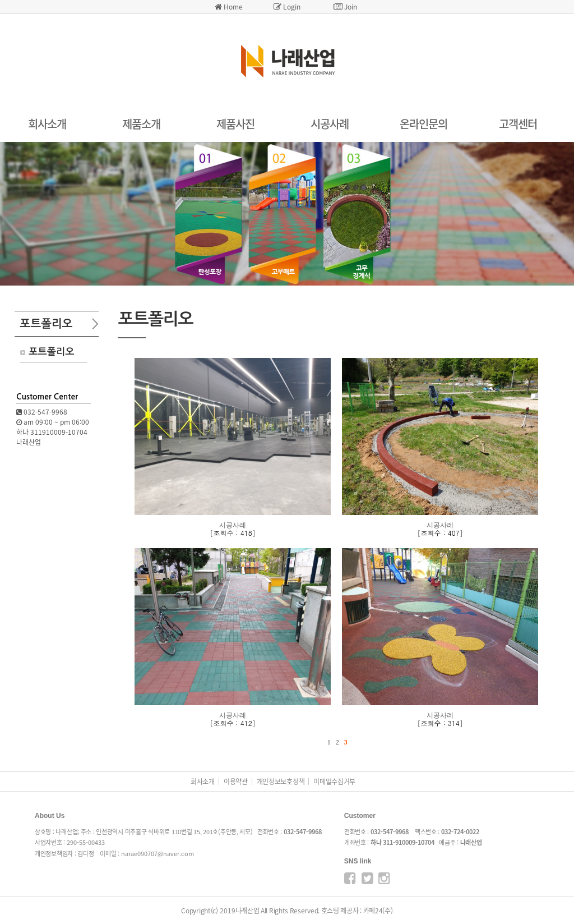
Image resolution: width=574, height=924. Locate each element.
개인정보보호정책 (281, 782)
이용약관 (236, 782)
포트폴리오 (51, 352)
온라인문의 (423, 124)
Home (229, 7)
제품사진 (235, 124)
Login (287, 7)
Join (345, 7)
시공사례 (330, 124)
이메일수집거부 (334, 782)
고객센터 (518, 124)
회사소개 (47, 124)
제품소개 (141, 124)
